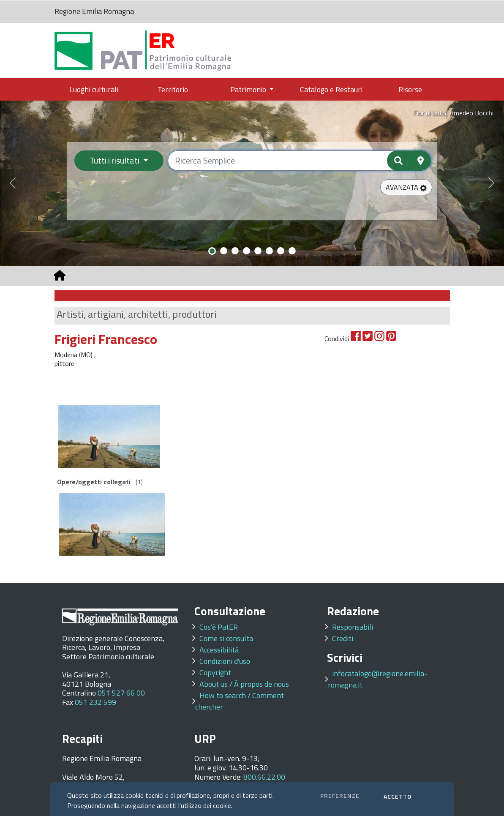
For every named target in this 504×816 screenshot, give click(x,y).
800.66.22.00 (264, 777)
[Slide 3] (235, 251)
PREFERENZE (340, 796)
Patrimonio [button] (249, 89)
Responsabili (353, 627)
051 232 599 (95, 702)
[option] (107, 437)
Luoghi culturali (94, 89)
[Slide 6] (269, 251)
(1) (100, 482)
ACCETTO (398, 796)
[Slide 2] (224, 251)
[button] (406, 187)
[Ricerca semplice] (299, 161)
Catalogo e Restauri (331, 89)
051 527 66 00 (121, 693)
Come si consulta (226, 638)
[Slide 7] (281, 251)
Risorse (410, 89)
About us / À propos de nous (244, 684)
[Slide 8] (292, 251)
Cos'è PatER (219, 627)
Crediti (343, 638)
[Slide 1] (212, 251)
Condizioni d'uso (225, 661)
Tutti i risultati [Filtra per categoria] (115, 160)
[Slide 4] (247, 251)
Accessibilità (219, 650)
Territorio (173, 89)
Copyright (215, 673)
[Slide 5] (258, 251)
